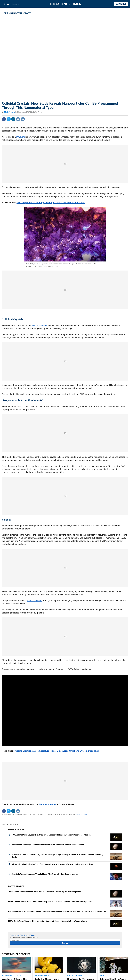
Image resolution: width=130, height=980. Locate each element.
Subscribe (121, 4)
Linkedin (13, 119)
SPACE (102, 975)
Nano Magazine (34, 601)
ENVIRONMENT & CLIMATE (12, 975)
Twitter (9, 119)
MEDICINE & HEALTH (42, 975)
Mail (23, 119)
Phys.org (21, 137)
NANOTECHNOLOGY (21, 13)
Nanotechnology (48, 804)
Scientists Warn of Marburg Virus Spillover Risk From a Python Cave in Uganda (45, 874)
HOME (5, 13)
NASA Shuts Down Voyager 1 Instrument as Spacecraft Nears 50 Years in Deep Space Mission (51, 835)
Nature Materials (39, 325)
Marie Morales (10, 112)
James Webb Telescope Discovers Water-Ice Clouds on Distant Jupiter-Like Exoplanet (48, 845)
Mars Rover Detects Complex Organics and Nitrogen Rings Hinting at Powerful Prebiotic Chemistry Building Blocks (57, 911)
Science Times (82, 814)
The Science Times (65, 4)
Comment (18, 119)
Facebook (4, 119)
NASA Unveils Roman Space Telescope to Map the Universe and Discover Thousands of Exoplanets (50, 901)
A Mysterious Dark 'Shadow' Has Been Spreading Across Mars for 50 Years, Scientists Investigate (52, 864)
